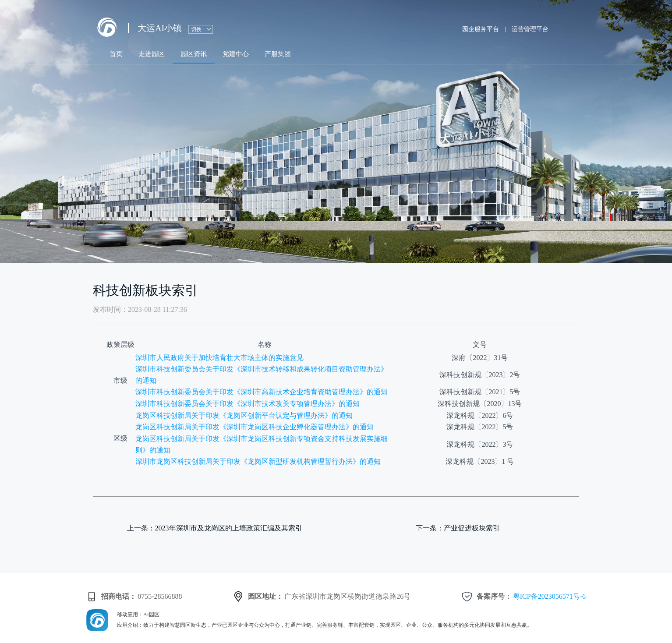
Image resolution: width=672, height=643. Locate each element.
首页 (116, 54)
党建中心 (236, 54)
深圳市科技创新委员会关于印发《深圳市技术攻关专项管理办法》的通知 (248, 404)
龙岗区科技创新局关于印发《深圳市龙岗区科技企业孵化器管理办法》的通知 (255, 427)
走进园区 (152, 54)
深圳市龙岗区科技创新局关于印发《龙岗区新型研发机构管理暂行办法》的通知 (258, 461)
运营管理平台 (530, 29)
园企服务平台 (481, 29)
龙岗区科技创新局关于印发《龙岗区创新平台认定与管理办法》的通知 (244, 415)
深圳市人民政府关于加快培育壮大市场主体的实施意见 (219, 358)
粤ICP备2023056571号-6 (549, 596)
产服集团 (278, 54)
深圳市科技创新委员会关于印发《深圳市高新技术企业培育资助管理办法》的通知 (262, 392)
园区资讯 (194, 54)
